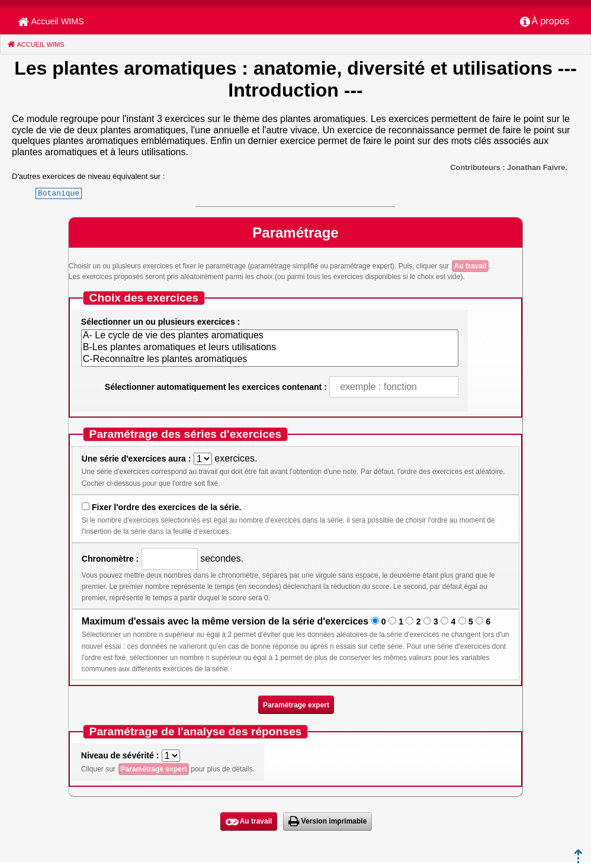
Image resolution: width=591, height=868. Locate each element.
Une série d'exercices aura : (136, 459)
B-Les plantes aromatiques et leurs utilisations (270, 348)
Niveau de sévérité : (120, 755)
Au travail (470, 266)
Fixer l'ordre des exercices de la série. (166, 507)
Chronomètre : (110, 559)
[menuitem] (545, 22)
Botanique (59, 193)
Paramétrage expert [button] (296, 705)
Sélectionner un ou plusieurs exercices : (160, 322)
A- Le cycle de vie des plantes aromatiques (270, 336)
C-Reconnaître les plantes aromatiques (270, 360)
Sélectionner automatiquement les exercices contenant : (216, 387)
